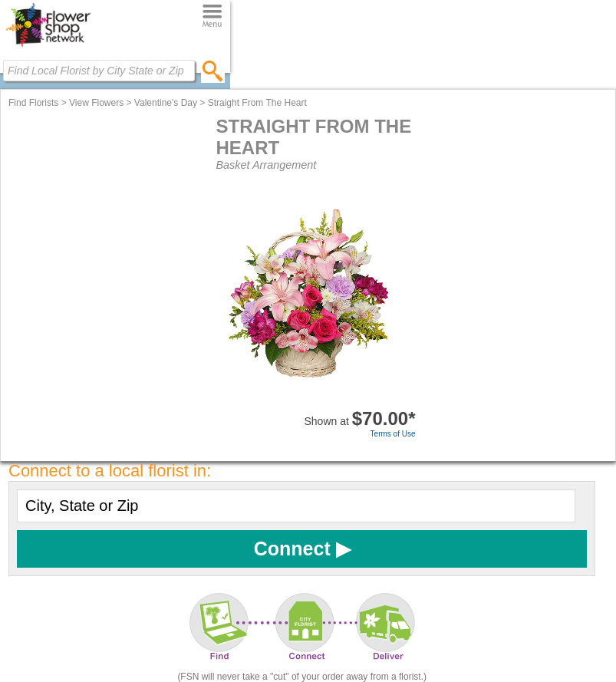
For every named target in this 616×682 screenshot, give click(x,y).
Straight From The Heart (257, 103)
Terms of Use (393, 434)
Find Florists (33, 103)
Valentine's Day (166, 103)
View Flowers (96, 103)
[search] (213, 71)
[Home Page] (48, 47)
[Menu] (212, 16)
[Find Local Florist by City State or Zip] (99, 71)
